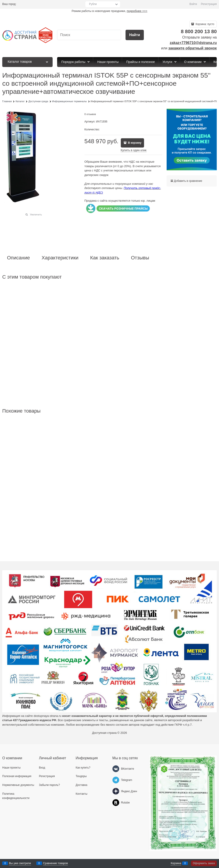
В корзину (134, 143)
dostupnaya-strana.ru (48, 716)
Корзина (176, 863)
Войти (193, 4)
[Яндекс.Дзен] (116, 791)
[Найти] (135, 35)
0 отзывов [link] (90, 114)
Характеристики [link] (60, 258)
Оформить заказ (204, 863)
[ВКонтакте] (116, 769)
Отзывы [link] (140, 258)
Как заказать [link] (105, 258)
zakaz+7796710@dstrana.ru (193, 43)
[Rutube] (116, 803)
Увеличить (36, 215)
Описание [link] (18, 258)
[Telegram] (116, 780)
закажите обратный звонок (193, 48)
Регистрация (209, 4)
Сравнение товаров (56, 863)
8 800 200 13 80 (199, 31)
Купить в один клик (134, 150)
